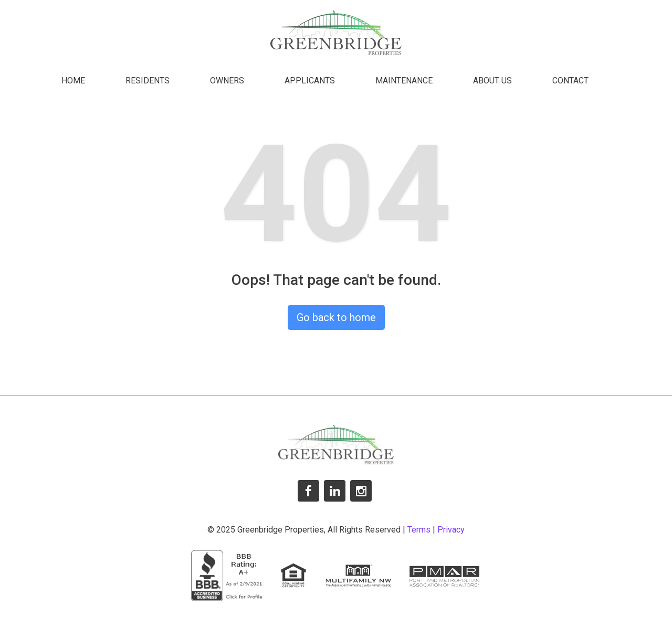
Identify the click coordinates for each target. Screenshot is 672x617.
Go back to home (336, 317)
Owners (227, 81)
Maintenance (404, 81)
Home (73, 81)
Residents (148, 81)
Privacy (451, 530)
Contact (570, 81)
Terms (419, 530)
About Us (492, 81)
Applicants (310, 81)
